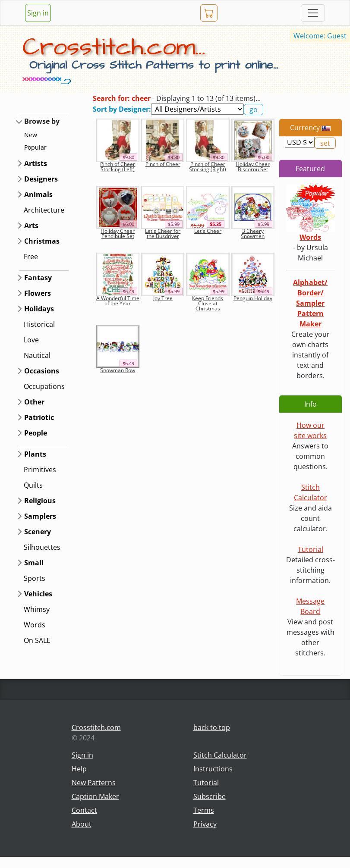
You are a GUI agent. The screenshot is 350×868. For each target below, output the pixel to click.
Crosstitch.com (96, 727)
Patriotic (39, 417)
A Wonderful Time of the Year (118, 301)
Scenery (38, 532)
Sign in (38, 13)
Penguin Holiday (253, 298)
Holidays (39, 309)
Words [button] (35, 625)
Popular (35, 147)
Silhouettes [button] (42, 547)
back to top (212, 727)
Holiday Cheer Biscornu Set (253, 167)
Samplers (40, 516)
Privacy (205, 824)
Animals (38, 194)
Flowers (38, 293)
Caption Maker (95, 796)
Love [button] (31, 340)
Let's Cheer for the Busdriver (163, 233)
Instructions (213, 769)
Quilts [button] (33, 485)
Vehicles (38, 594)
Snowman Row (118, 370)
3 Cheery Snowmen (253, 233)
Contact (84, 810)
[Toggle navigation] (313, 13)
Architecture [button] (44, 210)
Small (34, 563)
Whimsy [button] (37, 609)
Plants (35, 454)
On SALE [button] (37, 640)
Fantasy (38, 278)
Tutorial (311, 549)
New (31, 135)
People (36, 433)
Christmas (42, 241)
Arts (31, 226)
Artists (36, 163)
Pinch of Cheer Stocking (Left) (118, 167)
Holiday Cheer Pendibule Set (118, 233)
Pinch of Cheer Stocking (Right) (208, 167)
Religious (40, 501)
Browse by (42, 121)
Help (79, 769)
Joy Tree (163, 298)
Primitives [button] (40, 470)
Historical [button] (39, 324)
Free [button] (31, 257)
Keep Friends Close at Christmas (208, 303)
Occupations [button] (44, 386)
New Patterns (94, 783)
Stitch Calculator (220, 755)
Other (34, 402)
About (82, 824)
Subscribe (210, 796)
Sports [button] (35, 578)
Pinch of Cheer (163, 164)
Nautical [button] (37, 355)
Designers (41, 179)
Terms (204, 810)
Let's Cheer (208, 231)
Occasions (42, 371)
